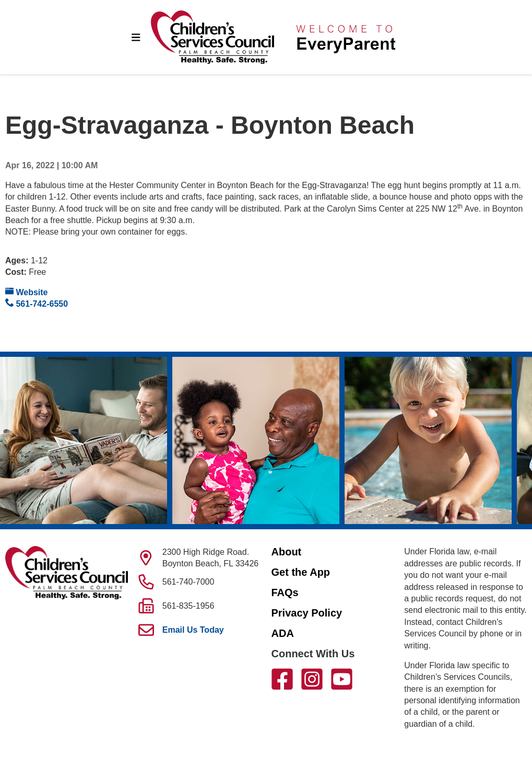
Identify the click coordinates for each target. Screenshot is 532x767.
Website (27, 292)
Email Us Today (193, 630)
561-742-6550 (37, 303)
